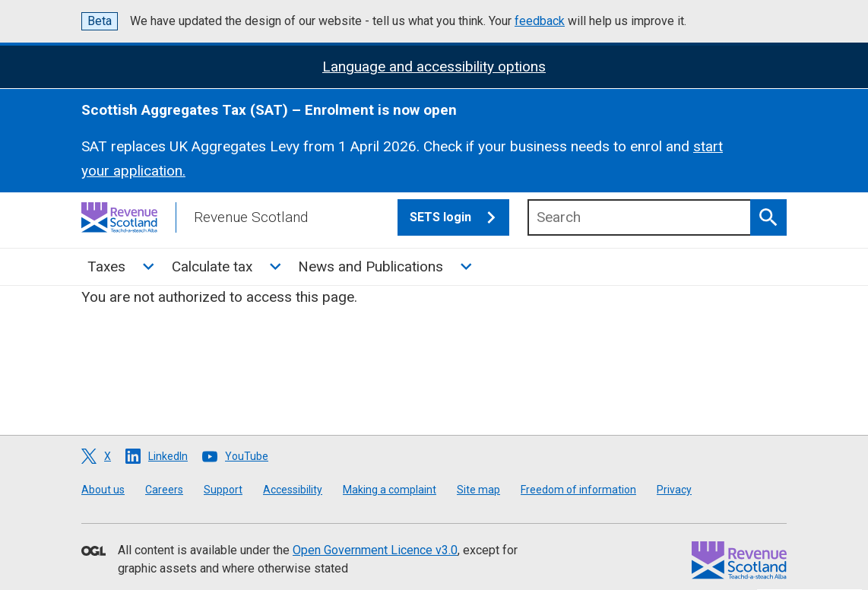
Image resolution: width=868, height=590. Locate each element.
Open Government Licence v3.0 (375, 550)
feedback (540, 21)
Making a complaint (390, 490)
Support (223, 490)
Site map (478, 490)
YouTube (247, 456)
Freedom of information (578, 490)
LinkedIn (168, 456)
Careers (164, 490)
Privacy (674, 490)
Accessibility (293, 490)
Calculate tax (212, 266)
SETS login (459, 217)
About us (103, 490)
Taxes (106, 266)
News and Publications (371, 266)
